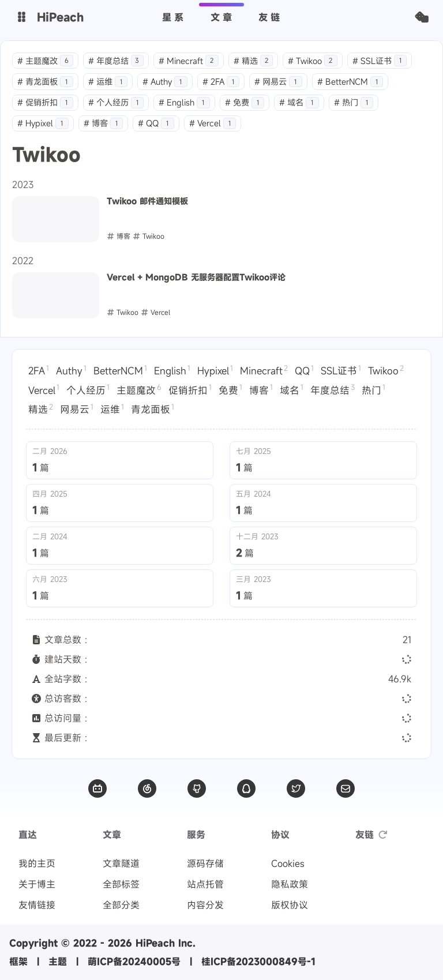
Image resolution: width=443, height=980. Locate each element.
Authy (165, 82)
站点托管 (205, 884)
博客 (104, 123)
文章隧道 (121, 863)
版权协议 (290, 905)
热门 (354, 102)
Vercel (213, 123)
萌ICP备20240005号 (134, 962)
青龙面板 (45, 82)
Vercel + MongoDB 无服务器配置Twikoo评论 (196, 277)
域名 (299, 102)
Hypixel (43, 123)
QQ (156, 123)
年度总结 (116, 61)
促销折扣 (45, 102)
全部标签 (121, 884)
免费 (245, 102)
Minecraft (189, 61)
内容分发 (205, 905)
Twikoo (313, 61)
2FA (221, 82)
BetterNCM (350, 82)
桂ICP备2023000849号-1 (258, 962)
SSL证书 (380, 61)
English (184, 102)
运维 (108, 82)
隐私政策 (290, 884)
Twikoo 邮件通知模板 (147, 201)
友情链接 (37, 905)
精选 (254, 61)
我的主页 (37, 863)
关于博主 (37, 884)
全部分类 (121, 905)
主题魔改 (45, 61)
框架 (18, 962)
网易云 (278, 82)
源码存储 (205, 863)
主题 (58, 962)
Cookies (288, 863)
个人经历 (116, 102)
